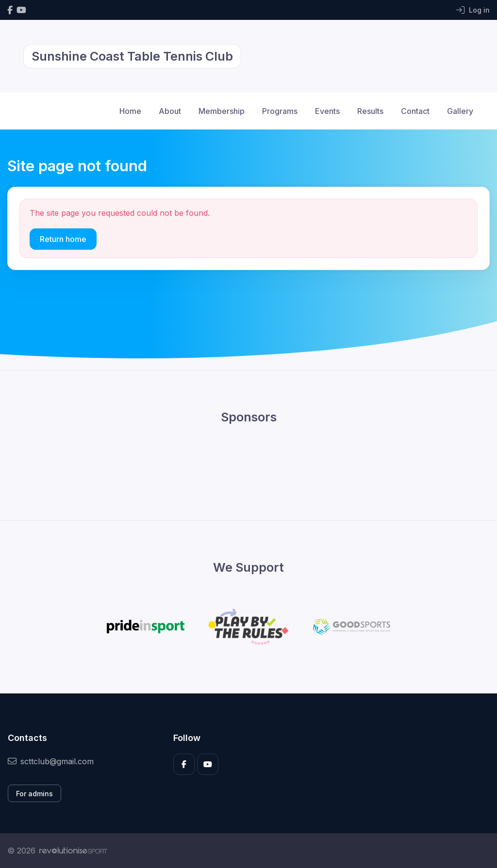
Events (327, 111)
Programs (280, 111)
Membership (222, 111)
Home (130, 111)
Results (370, 111)
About (170, 111)
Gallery (460, 111)
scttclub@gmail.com (51, 761)
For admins (34, 794)
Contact (415, 111)
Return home (63, 239)
